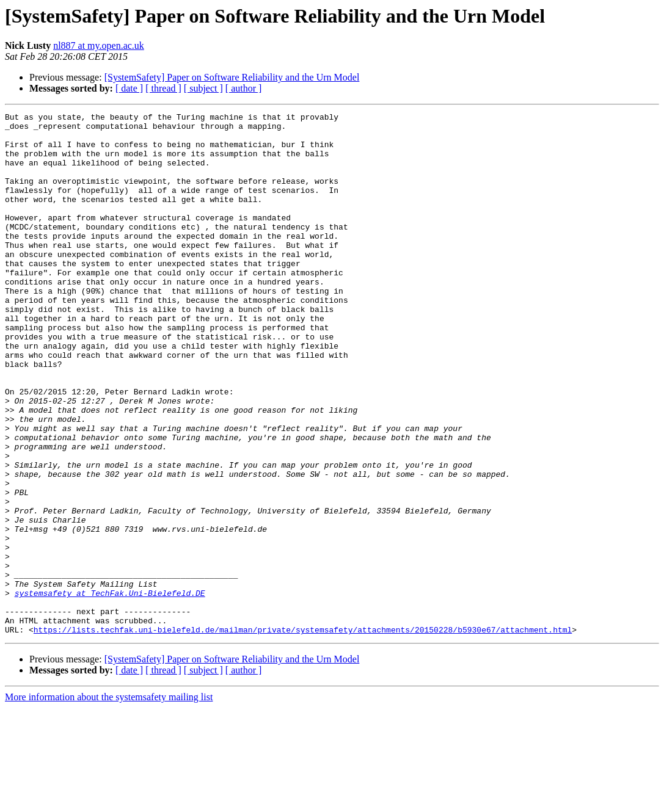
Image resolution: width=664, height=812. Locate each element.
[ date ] (129, 88)
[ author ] (244, 88)
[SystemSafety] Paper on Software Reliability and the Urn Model (232, 77)
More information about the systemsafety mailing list (109, 801)
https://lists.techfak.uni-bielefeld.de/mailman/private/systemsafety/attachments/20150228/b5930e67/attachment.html (303, 734)
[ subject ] (203, 88)
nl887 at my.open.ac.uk (99, 45)
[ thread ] (163, 88)
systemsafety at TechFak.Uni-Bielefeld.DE (110, 690)
